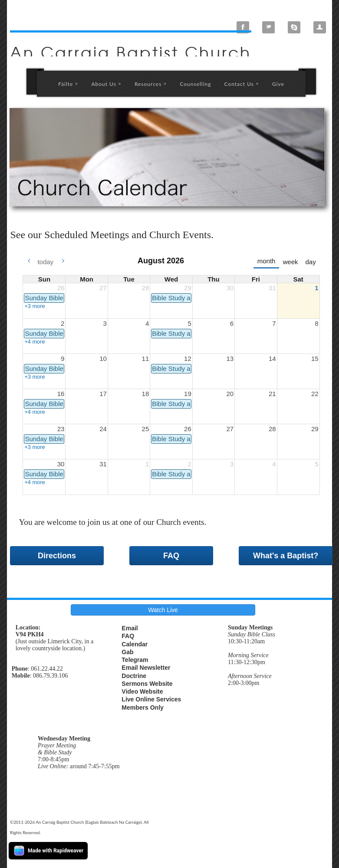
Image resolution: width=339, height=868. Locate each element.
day (310, 262)
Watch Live (163, 610)
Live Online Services (151, 699)
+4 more (35, 342)
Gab (127, 652)
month (267, 261)
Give (278, 84)
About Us (106, 84)
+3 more (35, 306)
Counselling (195, 84)
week (290, 262)
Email (130, 628)
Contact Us (242, 84)
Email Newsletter (146, 668)
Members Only (142, 708)
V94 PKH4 (30, 634)
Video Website (142, 691)
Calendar (135, 644)
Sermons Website (147, 684)
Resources (151, 84)
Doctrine (134, 676)
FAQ (171, 556)
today (45, 262)
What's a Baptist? (286, 556)
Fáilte (68, 84)
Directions (57, 556)
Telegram (135, 660)
